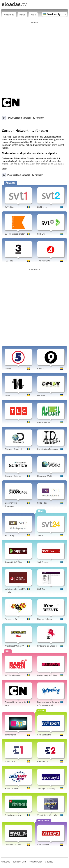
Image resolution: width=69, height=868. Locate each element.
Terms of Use (19, 862)
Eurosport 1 (10, 762)
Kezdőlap (9, 15)
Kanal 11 (9, 395)
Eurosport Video (12, 788)
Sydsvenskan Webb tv (47, 646)
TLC (7, 422)
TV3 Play (9, 261)
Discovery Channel (13, 449)
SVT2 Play (9, 535)
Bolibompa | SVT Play (47, 675)
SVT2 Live (42, 207)
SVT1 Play (42, 503)
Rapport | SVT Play (13, 562)
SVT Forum (43, 562)
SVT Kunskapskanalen (15, 234)
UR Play (41, 395)
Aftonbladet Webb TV (14, 646)
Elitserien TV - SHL (13, 845)
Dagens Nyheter (45, 619)
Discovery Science (13, 476)
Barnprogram (10, 735)
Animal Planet (44, 422)
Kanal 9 (41, 369)
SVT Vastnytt (43, 845)
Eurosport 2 (43, 762)
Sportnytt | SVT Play (46, 788)
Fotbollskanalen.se (13, 815)
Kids (33, 15)
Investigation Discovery (48, 449)
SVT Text (41, 589)
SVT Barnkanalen (13, 675)
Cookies (49, 862)
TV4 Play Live (44, 261)
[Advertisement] (34, 60)
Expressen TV (11, 619)
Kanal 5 (8, 369)
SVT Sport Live (44, 735)
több (4, 169)
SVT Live (41, 234)
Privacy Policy (35, 862)
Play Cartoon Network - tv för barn (25, 175)
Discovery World (45, 476)
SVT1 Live (9, 207)
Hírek (23, 15)
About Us (5, 862)
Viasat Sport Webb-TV (47, 815)
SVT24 (40, 535)
